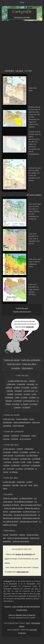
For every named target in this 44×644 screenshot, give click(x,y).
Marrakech (7, 485)
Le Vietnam (26, 407)
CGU (28, 623)
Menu (22, 2)
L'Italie (17, 397)
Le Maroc (32, 397)
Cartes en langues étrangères (18, 538)
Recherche (14, 535)
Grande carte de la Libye (22, 312)
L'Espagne (18, 391)
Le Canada (25, 388)
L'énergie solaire (15, 512)
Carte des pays (14, 364)
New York (24, 485)
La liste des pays (22, 308)
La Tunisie (25, 404)
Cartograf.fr (9, 71)
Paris (30, 485)
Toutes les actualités (10, 498)
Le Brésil (17, 388)
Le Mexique (15, 465)
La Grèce (27, 394)
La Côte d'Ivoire (32, 455)
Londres (29, 482)
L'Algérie (32, 381)
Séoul (36, 485)
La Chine (34, 388)
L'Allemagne (11, 384)
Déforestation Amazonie (31, 518)
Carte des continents (31, 360)
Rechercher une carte (22, 17)
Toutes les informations (21, 541)
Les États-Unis (29, 391)
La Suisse (16, 404)
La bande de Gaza (30, 512)
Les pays (19, 71)
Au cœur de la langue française (25, 515)
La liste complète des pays (18, 381)
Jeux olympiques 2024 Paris (31, 505)
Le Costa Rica (20, 455)
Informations (27, 368)
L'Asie (34, 436)
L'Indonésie (9, 397)
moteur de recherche (24, 554)
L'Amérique (15, 436)
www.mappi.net (22, 572)
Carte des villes (29, 364)
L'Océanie (15, 439)
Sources (22, 535)
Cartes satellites (22, 419)
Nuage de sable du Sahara (14, 508)
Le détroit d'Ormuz (26, 498)
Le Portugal (17, 401)
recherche (30, 327)
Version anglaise (35, 195)
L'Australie (30, 384)
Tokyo (5, 489)
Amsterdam (21, 482)
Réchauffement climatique (23, 502)
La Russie (10, 469)
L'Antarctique (25, 436)
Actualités (16, 368)
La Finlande (36, 459)
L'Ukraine (17, 407)
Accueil (6, 535)
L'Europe (6, 439)
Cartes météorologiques (22, 422)
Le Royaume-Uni (29, 401)
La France (18, 394)
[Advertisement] (22, 44)
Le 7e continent (25, 439)
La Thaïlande (29, 469)
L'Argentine (21, 384)
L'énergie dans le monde (28, 521)
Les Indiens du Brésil (11, 521)
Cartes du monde (12, 360)
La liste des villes (9, 482)
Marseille (15, 485)
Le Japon (24, 397)
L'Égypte (10, 391)
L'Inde (34, 394)
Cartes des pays (9, 419)
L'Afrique (6, 436)
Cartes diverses (18, 426)
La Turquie (33, 404)
